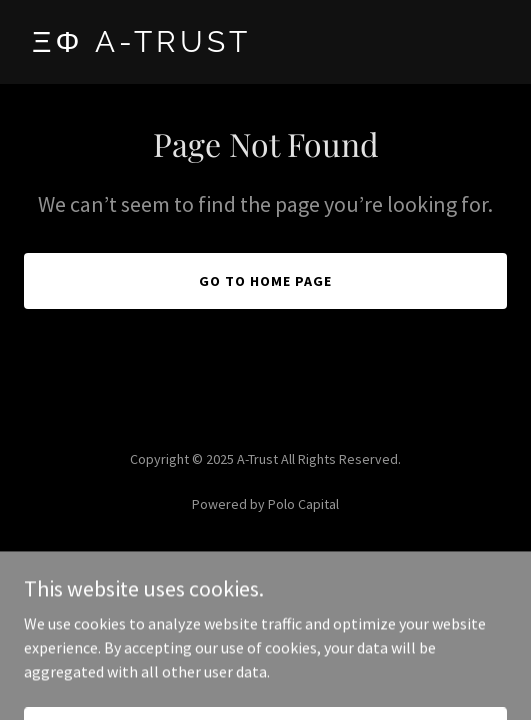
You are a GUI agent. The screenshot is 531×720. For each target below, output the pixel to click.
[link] (265, 46)
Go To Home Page (265, 281)
